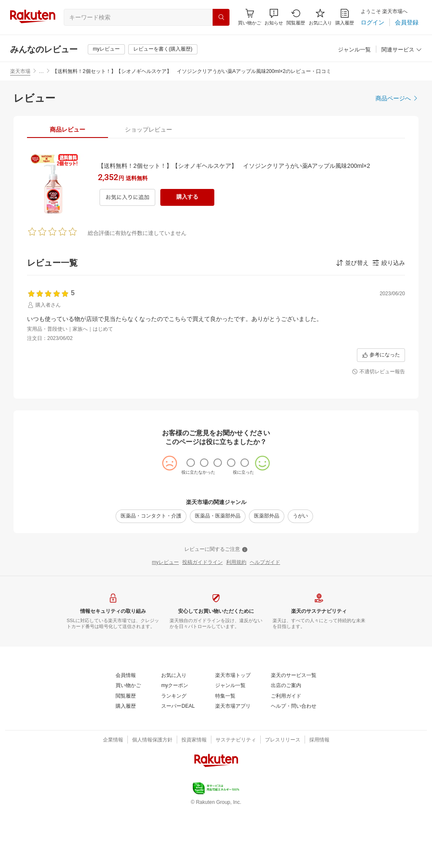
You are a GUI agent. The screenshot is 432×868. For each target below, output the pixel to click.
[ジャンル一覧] (354, 50)
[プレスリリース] (283, 740)
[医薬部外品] (267, 516)
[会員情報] (126, 676)
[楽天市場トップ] (233, 676)
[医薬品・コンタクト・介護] (151, 516)
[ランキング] (174, 696)
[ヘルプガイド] (265, 563)
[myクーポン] (175, 686)
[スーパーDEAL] (178, 706)
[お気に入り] (320, 17)
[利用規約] (236, 563)
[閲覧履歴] (296, 17)
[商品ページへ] (397, 98)
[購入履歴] (345, 17)
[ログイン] (373, 22)
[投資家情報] (194, 740)
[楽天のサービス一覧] (294, 676)
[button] (274, 17)
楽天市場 (20, 71)
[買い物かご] (128, 686)
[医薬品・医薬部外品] (218, 516)
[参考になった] (381, 355)
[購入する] (187, 197)
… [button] (41, 71)
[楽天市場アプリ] (233, 706)
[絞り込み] (389, 263)
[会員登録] (407, 22)
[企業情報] (113, 740)
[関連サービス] (402, 50)
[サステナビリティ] (236, 740)
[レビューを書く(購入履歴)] (163, 49)
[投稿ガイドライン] (202, 563)
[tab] (67, 129)
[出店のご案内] (286, 686)
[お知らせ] (274, 17)
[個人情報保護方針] (152, 740)
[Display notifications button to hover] (250, 17)
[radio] (191, 463)
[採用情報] (319, 740)
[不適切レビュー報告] (378, 372)
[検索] (221, 17)
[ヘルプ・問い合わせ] (294, 706)
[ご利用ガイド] (286, 696)
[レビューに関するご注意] (216, 550)
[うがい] (300, 516)
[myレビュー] (106, 49)
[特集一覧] (225, 696)
